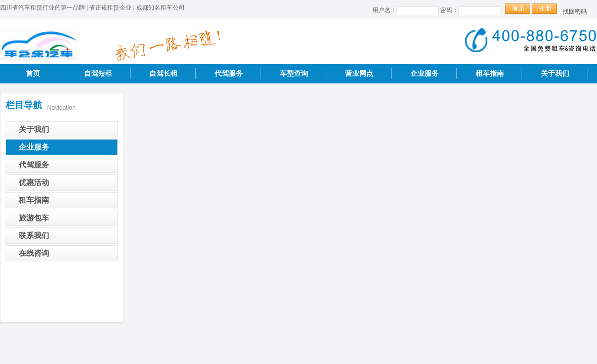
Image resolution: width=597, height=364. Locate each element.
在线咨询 (34, 253)
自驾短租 (98, 74)
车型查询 (294, 74)
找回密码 (575, 12)
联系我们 (34, 236)
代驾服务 (229, 74)
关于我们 (555, 74)
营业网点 (359, 74)
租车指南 (490, 74)
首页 (33, 74)
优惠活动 (34, 183)
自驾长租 (163, 74)
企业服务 (424, 74)
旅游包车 (34, 218)
